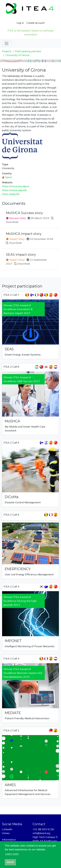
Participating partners (28, 51)
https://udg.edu (11, 194)
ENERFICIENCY (18, 569)
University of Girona (17, 55)
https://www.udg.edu (14, 190)
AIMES (10, 785)
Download (12, 222)
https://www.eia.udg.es (16, 186)
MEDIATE (13, 713)
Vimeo (6, 833)
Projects (7, 51)
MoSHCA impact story (24, 234)
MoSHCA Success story (24, 213)
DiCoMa (12, 497)
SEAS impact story (21, 255)
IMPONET (13, 641)
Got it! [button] (10, 862)
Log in (20, 23)
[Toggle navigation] (7, 43)
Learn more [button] (12, 854)
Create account (36, 23)
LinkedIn (7, 829)
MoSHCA (12, 421)
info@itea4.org (41, 833)
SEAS (9, 349)
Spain (9, 177)
